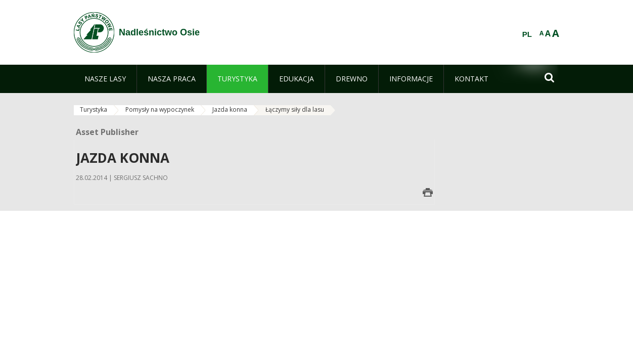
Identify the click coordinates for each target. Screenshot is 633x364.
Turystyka (94, 109)
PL (527, 34)
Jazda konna (230, 109)
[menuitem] (105, 79)
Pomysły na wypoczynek (160, 109)
